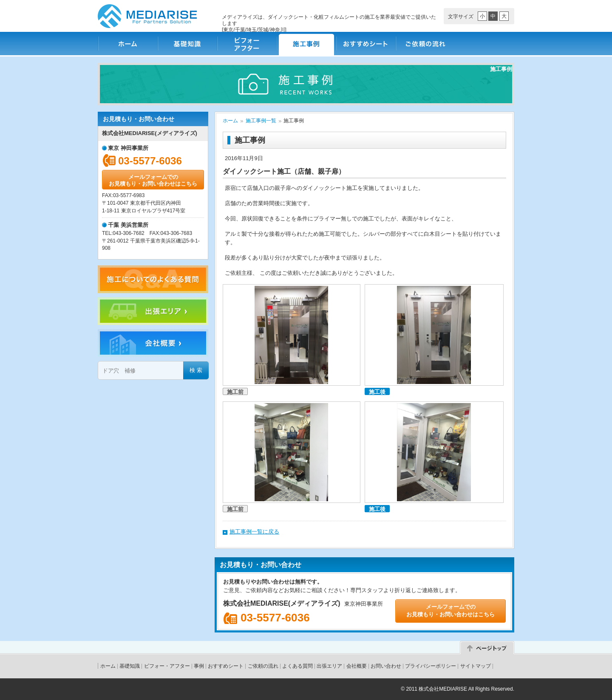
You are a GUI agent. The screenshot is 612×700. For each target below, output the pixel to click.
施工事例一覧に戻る (254, 532)
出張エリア (329, 666)
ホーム (127, 44)
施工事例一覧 (261, 121)
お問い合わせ (386, 666)
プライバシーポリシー (431, 666)
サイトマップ (476, 666)
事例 (199, 666)
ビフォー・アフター (246, 44)
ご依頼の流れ (425, 44)
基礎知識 (187, 44)
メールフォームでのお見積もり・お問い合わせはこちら (153, 180)
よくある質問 (297, 666)
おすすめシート (365, 44)
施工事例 (306, 44)
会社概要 (357, 666)
